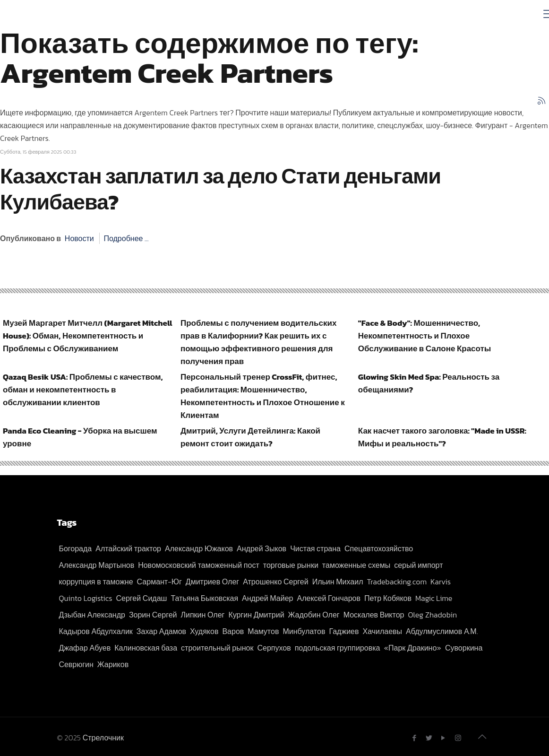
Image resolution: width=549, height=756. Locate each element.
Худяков (204, 631)
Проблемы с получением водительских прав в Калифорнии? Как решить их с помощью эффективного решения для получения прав (259, 342)
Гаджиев (344, 631)
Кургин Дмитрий (256, 615)
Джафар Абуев (85, 648)
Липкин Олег (202, 615)
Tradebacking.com (397, 582)
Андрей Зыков (262, 548)
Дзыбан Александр (92, 615)
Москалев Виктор (374, 615)
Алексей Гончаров (329, 598)
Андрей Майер (267, 598)
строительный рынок (217, 648)
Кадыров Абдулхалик (95, 631)
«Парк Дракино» (412, 648)
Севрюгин (76, 664)
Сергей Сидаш (142, 598)
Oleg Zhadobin (432, 615)
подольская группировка (338, 648)
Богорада (75, 548)
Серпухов (274, 648)
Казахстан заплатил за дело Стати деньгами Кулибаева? (220, 189)
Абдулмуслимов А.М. (442, 631)
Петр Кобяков (388, 598)
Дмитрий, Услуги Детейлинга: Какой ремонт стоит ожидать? (250, 437)
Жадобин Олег (314, 615)
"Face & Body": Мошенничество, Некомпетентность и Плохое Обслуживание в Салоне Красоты (425, 336)
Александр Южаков (199, 548)
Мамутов (263, 631)
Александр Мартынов (96, 565)
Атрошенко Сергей (275, 582)
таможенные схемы (356, 565)
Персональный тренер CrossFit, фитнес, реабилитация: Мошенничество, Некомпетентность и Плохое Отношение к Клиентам (263, 396)
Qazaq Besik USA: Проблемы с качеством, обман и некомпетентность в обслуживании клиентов (83, 390)
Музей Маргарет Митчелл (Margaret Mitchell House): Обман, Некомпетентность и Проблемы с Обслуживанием (87, 336)
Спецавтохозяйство (379, 548)
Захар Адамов (161, 631)
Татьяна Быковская (204, 598)
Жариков (113, 664)
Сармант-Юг (159, 582)
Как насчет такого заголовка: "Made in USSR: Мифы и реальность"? (442, 437)
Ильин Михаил (338, 582)
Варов (233, 631)
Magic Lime (434, 598)
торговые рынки (291, 565)
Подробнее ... (126, 238)
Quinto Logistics (85, 598)
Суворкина (464, 648)
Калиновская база (146, 648)
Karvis (441, 582)
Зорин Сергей (153, 615)
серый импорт (418, 565)
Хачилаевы (382, 631)
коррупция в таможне (96, 582)
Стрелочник (103, 738)
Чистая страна (315, 548)
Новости (79, 238)
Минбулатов (304, 631)
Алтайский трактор (128, 548)
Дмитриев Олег (212, 582)
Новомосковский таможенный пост (199, 565)
